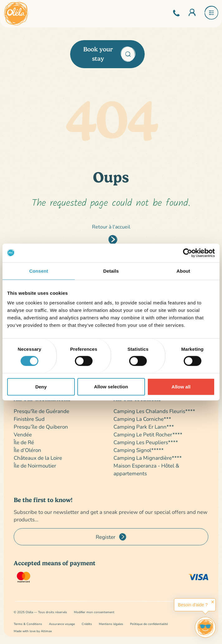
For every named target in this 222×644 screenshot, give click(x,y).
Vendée (23, 434)
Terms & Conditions (28, 624)
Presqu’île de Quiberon (41, 427)
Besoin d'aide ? (193, 605)
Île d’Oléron (27, 450)
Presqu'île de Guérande (41, 411)
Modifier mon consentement (94, 612)
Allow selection (111, 386)
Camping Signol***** (139, 450)
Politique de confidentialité (149, 624)
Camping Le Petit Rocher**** (148, 434)
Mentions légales (111, 624)
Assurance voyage (62, 624)
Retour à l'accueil (111, 226)
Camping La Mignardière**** (148, 458)
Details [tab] (111, 271)
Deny (41, 386)
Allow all (181, 386)
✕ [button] (213, 602)
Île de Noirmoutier (35, 465)
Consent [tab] (39, 271)
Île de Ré (24, 442)
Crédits (87, 624)
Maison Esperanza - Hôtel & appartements (146, 469)
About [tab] (183, 271)
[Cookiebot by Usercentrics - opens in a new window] (188, 253)
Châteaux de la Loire (38, 458)
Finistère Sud (29, 419)
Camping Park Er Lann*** (144, 427)
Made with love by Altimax (33, 631)
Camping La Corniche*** (142, 419)
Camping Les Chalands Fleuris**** (154, 411)
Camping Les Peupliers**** (146, 442)
